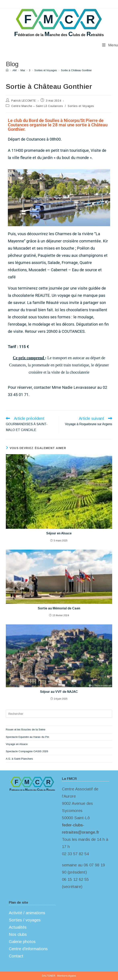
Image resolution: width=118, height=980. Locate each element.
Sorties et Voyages (81, 106)
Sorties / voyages (25, 920)
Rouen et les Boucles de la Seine (26, 729)
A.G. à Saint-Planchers (19, 759)
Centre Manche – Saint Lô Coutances (37, 106)
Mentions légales (67, 976)
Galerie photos (22, 942)
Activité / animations (27, 913)
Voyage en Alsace (17, 744)
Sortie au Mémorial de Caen (59, 608)
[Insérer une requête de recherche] (59, 714)
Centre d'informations (28, 949)
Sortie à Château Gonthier (76, 70)
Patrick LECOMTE (24, 101)
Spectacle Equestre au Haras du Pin (27, 737)
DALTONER (49, 976)
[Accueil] (7, 70)
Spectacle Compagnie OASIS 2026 (27, 751)
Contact (16, 956)
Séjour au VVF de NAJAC (59, 692)
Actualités (18, 927)
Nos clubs (18, 934)
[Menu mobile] (110, 45)
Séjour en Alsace (59, 533)
